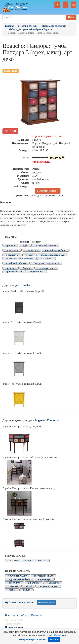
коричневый (37, 272)
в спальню (46, 258)
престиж (10, 245)
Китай (29, 586)
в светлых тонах (48, 586)
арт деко (11, 268)
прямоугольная (14, 272)
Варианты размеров (48, 191)
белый (26, 590)
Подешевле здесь (14, 627)
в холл (29, 255)
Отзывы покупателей (20, 602)
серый (12, 590)
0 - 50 (28, 561)
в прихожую (45, 579)
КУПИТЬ (10, 131)
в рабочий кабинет (16, 263)
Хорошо (54, 640)
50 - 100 (42, 561)
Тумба (26, 285)
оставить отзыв (46, 603)
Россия (26, 268)
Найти (71, 17)
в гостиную (14, 583)
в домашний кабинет (20, 579)
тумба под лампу (18, 576)
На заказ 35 (53, 583)
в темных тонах (46, 268)
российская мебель (56, 250)
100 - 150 (13, 561)
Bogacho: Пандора (47, 420)
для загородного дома (53, 255)
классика (13, 586)
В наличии (34, 583)
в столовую (12, 255)
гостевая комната (44, 576)
